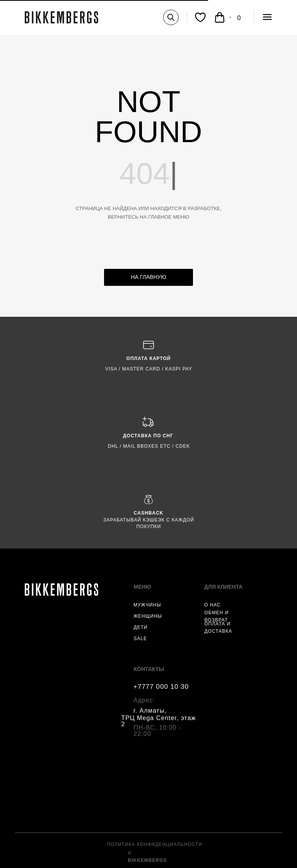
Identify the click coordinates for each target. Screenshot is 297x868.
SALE (141, 639)
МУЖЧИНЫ (147, 605)
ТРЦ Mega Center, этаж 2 (159, 721)
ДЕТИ (141, 627)
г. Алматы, (150, 711)
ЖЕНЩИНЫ (148, 616)
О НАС (213, 605)
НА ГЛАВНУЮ (148, 277)
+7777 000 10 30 (161, 687)
